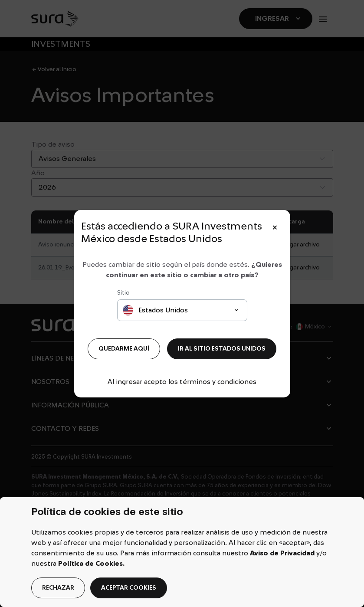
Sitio (123, 293)
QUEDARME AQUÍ (124, 349)
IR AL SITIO (222, 349)
